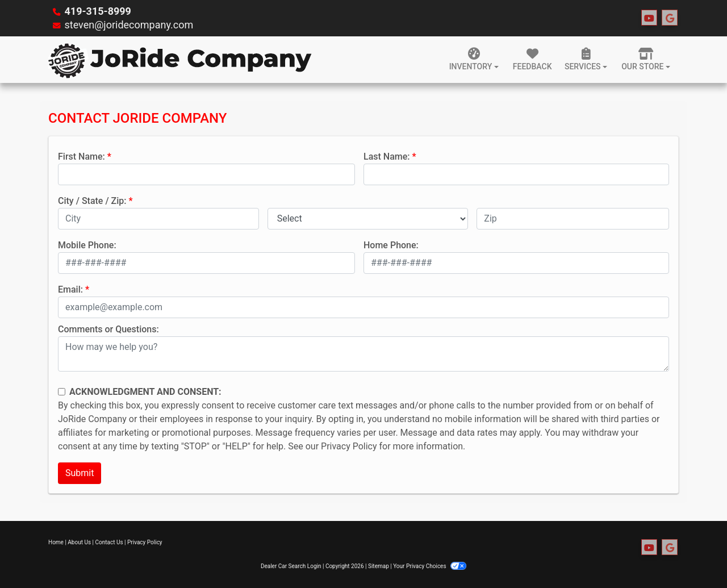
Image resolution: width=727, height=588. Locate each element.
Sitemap (379, 566)
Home (56, 542)
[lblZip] (573, 219)
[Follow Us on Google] (670, 18)
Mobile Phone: (87, 245)
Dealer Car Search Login (291, 566)
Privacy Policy (349, 446)
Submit (80, 473)
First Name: (82, 157)
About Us (79, 542)
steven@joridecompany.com (129, 25)
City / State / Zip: (92, 201)
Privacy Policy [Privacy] (145, 542)
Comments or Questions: (108, 329)
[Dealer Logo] (181, 60)
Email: (70, 289)
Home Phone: (391, 245)
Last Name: (387, 157)
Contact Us (109, 542)
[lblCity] (158, 219)
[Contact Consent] (62, 392)
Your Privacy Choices (430, 566)
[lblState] (368, 219)
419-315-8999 (97, 11)
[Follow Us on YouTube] (649, 18)
